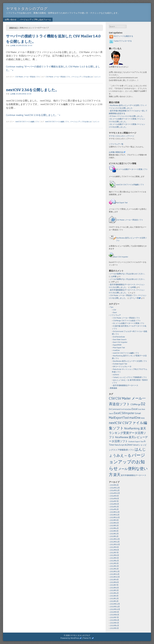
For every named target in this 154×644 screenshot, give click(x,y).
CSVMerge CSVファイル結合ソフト (127, 320)
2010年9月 (114, 612)
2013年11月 (115, 515)
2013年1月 (114, 536)
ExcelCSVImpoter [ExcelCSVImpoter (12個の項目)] (124, 413)
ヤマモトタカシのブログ (27, 9)
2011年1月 (114, 601)
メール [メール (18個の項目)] (123, 469)
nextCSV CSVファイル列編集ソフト (130, 185)
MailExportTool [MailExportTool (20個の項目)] (119, 418)
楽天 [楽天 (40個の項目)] (117, 475)
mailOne (116, 350)
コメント (97, 77)
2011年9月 (114, 580)
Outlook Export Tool (120, 364)
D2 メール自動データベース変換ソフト (132, 169)
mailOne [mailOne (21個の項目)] (135, 418)
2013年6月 (114, 523)
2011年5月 (114, 590)
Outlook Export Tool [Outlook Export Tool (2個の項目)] (136, 441)
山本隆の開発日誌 (116, 152)
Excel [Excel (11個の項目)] (135, 409)
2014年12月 (115, 488)
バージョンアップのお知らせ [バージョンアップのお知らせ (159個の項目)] (127, 462)
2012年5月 (114, 558)
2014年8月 (114, 498)
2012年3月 (114, 563)
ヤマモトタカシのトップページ (122, 136)
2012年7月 (114, 553)
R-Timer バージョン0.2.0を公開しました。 (127, 116)
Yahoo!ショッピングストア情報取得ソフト (130, 377)
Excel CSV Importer (121, 257)
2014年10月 (115, 493)
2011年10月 (115, 577)
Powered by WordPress (70, 638)
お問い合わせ (11, 20)
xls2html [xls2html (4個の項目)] (128, 445)
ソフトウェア (115, 315)
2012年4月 (114, 561)
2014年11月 (115, 490)
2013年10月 (115, 517)
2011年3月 (114, 596)
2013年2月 (114, 534)
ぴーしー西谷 (135, 298)
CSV (115, 310)
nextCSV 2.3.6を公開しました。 (32, 90)
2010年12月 (115, 604)
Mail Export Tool (122, 203)
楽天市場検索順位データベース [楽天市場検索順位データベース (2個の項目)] (134, 475)
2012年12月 (115, 539)
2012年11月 (115, 542)
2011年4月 (114, 593)
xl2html (116, 375)
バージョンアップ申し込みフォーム (35, 20)
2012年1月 (114, 569)
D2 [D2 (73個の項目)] (143, 404)
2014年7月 (114, 501)
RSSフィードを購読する (121, 36)
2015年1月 (114, 485)
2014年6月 (114, 504)
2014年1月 (114, 509)
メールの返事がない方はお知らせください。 (128, 274)
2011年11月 (115, 574)
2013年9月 (114, 520)
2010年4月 (114, 625)
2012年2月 (114, 566)
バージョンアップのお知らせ (82, 77)
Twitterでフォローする (120, 41)
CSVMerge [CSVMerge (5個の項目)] (136, 404)
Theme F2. (87, 638)
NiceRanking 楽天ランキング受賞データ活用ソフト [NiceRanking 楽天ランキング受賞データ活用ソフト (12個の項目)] (127, 433)
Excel (115, 312)
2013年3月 (114, 531)
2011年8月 (114, 582)
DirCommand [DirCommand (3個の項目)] (115, 409)
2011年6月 (114, 588)
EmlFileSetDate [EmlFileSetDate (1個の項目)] (126, 409)
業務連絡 (114, 388)
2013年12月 (115, 512)
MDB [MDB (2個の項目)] (143, 418)
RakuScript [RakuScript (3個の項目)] (119, 445)
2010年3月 (114, 628)
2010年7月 (114, 617)
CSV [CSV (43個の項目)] (112, 398)
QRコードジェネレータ (122, 366)
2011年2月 (114, 598)
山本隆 (13, 45)
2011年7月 (114, 585)
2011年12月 (115, 571)
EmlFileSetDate (119, 337)
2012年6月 (114, 555)
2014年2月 (114, 507)
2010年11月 (115, 607)
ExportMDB (117, 345)
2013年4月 (114, 528)
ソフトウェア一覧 (116, 144)
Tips (112, 307)
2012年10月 (115, 544)
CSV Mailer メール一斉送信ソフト (28, 77)
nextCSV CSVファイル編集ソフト (27, 122)
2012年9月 (114, 547)
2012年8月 (114, 550)
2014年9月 (114, 496)
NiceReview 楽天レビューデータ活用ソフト (130, 361)
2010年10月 (115, 609)
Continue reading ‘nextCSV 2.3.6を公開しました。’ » (33, 115)
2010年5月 (114, 623)
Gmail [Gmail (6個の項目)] (138, 413)
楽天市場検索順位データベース (126, 385)
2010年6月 (115, 620)
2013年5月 (114, 526)
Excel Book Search (120, 339)
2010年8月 (115, 615)
